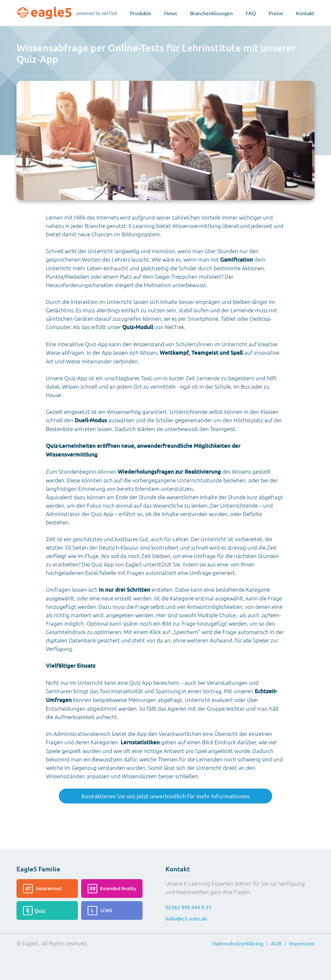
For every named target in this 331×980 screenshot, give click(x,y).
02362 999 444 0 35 (188, 907)
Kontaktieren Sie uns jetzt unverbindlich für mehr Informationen (165, 796)
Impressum (302, 943)
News (171, 13)
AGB (276, 943)
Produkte (141, 13)
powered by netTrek (97, 13)
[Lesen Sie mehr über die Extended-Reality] (112, 888)
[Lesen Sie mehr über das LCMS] (112, 910)
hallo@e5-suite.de (186, 918)
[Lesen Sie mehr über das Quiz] (47, 910)
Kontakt (305, 13)
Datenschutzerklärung (238, 943)
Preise (276, 13)
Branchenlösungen (211, 13)
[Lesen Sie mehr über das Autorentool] (47, 888)
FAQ (251, 13)
